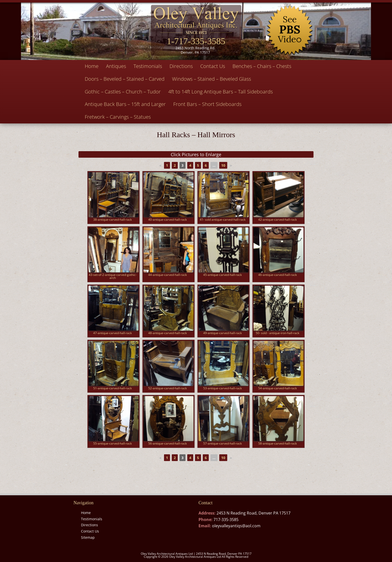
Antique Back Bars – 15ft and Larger (125, 104)
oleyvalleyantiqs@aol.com (236, 526)
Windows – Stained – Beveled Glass (211, 79)
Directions (181, 66)
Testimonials (148, 66)
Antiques (116, 66)
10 (223, 165)
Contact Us (213, 66)
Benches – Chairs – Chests (262, 66)
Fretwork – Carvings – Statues (118, 117)
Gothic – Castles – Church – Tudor (123, 92)
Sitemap (88, 537)
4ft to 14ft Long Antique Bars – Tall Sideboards (220, 92)
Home (92, 66)
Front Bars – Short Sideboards (207, 104)
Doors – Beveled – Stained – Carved (125, 79)
